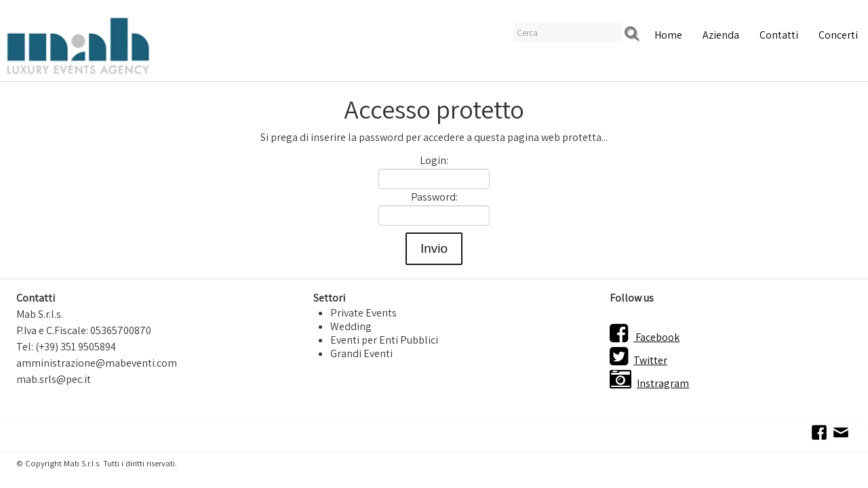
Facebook (645, 337)
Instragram (649, 383)
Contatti (779, 35)
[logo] (78, 45)
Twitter (638, 360)
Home (668, 35)
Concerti (838, 35)
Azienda (721, 35)
